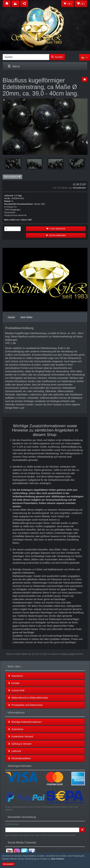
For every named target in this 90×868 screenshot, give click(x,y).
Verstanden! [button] (8, 864)
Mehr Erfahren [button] (58, 859)
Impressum (15, 676)
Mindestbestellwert (19, 758)
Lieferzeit (14, 751)
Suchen (57, 57)
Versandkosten (79, 188)
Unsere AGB (16, 690)
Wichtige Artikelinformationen (25, 722)
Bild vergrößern (12, 177)
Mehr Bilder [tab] (27, 317)
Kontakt (14, 683)
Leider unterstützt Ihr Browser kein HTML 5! (45, 280)
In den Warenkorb (56, 229)
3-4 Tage (18, 196)
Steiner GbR (26, 220)
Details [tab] (11, 317)
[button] (84, 57)
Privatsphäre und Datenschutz (25, 705)
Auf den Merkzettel (56, 235)
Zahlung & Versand (20, 744)
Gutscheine (16, 729)
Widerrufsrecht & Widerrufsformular (28, 698)
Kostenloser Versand (20, 737)
